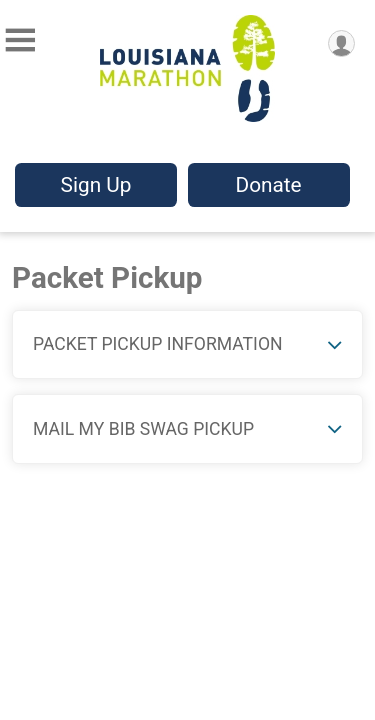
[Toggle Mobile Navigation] (20, 40)
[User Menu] (341, 43)
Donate (268, 185)
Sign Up (96, 185)
